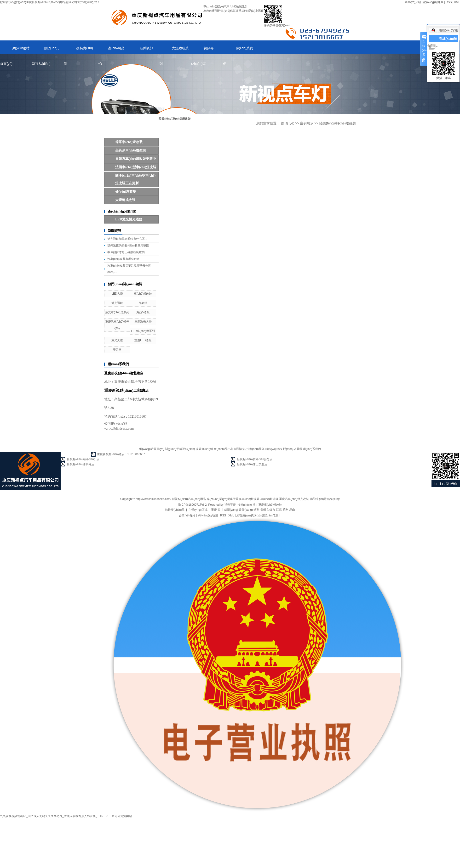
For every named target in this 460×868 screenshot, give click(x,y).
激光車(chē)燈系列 (117, 312)
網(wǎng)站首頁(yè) (15, 50)
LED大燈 (117, 294)
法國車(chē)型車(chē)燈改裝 (136, 167)
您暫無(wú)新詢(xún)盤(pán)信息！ (259, 515)
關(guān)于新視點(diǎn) (46, 50)
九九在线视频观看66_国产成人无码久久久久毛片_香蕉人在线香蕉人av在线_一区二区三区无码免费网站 (66, 816)
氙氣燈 (143, 303)
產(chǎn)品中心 (110, 50)
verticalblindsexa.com (119, 428)
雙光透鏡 (117, 303)
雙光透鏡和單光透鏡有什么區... (127, 239)
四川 (220, 510)
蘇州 (286, 510)
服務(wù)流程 (274, 449)
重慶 (214, 510)
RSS (449, 2)
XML (457, 2)
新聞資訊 (147, 48)
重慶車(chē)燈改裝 (248, 499)
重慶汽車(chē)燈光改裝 (294, 499)
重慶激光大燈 (143, 322)
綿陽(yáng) (231, 510)
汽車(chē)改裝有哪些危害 (124, 259)
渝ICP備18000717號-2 (192, 505)
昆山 (292, 510)
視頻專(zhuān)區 (202, 50)
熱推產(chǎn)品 (175, 510)
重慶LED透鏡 (143, 340)
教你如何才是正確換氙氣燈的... (127, 252)
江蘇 (279, 510)
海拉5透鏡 (143, 312)
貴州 (263, 510)
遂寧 (256, 510)
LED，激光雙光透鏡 (129, 219)
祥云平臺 (230, 505)
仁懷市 (271, 510)
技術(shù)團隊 (255, 449)
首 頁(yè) (287, 123)
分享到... (433, 46)
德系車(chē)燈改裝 (129, 142)
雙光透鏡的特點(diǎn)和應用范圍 (128, 246)
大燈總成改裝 (125, 200)
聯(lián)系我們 (238, 50)
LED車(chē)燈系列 (143, 331)
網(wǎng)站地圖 (433, 2)
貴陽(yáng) (246, 510)
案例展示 (307, 123)
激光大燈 (117, 340)
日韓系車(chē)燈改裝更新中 (136, 159)
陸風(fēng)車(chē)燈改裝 (338, 123)
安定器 (117, 350)
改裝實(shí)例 (78, 50)
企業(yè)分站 (413, 2)
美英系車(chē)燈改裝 (131, 150)
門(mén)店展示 (293, 449)
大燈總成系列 (174, 50)
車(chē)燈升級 (269, 499)
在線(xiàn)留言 (448, 42)
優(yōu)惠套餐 (126, 192)
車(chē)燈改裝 (143, 294)
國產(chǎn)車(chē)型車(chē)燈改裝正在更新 (135, 179)
